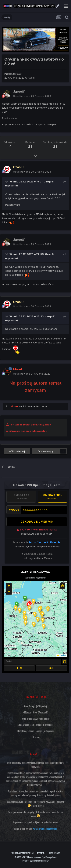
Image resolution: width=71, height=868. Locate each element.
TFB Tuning (35, 737)
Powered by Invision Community (36, 861)
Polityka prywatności (22, 853)
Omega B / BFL (53, 497)
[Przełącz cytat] (7, 181)
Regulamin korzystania (37, 534)
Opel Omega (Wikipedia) (35, 706)
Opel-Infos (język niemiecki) (36, 719)
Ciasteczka (55, 853)
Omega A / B (21, 497)
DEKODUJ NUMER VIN (37, 522)
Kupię (31, 78)
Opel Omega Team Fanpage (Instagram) (35, 731)
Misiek (48, 558)
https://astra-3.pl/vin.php (45, 542)
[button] (25, 599)
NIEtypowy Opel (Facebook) (35, 712)
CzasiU (50, 254)
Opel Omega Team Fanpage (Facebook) (35, 725)
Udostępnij (17, 451)
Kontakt (41, 853)
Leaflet (61, 655)
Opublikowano (32, 96)
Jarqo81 (49, 181)
